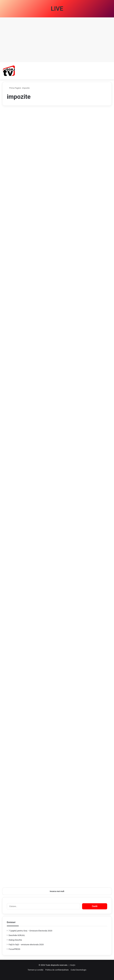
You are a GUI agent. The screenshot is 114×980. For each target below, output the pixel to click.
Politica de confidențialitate (57, 970)
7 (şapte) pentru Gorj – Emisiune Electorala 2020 (30, 931)
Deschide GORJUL (17, 935)
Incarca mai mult (57, 891)
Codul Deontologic (79, 970)
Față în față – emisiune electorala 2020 (26, 944)
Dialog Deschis (15, 940)
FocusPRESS (14, 949)
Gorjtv (73, 965)
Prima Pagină (14, 88)
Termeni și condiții (35, 970)
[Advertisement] (57, 40)
